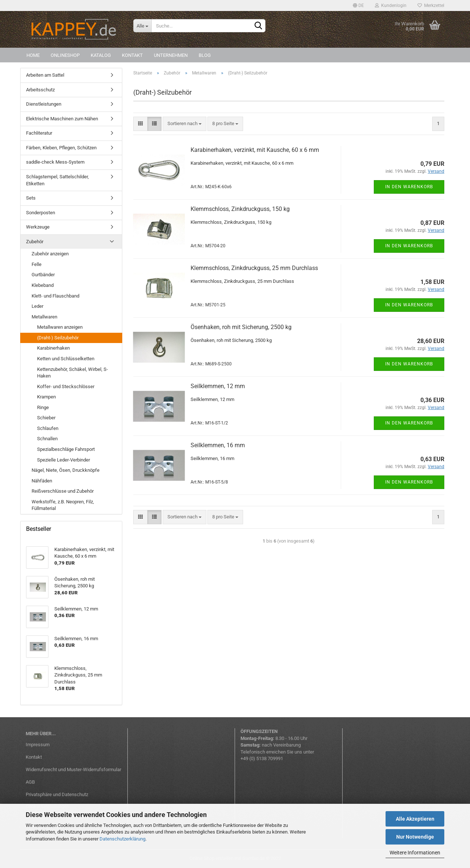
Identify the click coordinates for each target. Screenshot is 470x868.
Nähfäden (42, 481)
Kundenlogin (391, 6)
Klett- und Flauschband (55, 296)
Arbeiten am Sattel (45, 75)
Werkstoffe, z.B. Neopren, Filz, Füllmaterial (63, 505)
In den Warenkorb (409, 187)
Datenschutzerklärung (122, 839)
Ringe (43, 407)
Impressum (38, 745)
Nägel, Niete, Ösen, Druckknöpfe (66, 470)
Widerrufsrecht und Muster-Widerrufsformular (73, 769)
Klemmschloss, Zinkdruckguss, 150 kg (240, 209)
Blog (205, 55)
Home (33, 55)
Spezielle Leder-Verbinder (64, 460)
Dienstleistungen (44, 104)
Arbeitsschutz (40, 90)
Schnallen (47, 439)
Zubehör (35, 242)
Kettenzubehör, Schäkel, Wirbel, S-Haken (73, 373)
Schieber (46, 418)
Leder (37, 306)
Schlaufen (48, 428)
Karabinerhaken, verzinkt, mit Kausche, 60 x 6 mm (255, 150)
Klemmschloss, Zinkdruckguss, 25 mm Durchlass (254, 268)
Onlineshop (65, 55)
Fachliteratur (39, 133)
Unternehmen (171, 55)
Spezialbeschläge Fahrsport (66, 449)
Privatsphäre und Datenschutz (57, 794)
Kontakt (132, 55)
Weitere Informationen (415, 853)
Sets (31, 198)
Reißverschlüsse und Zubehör (63, 491)
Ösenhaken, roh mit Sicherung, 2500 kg (241, 327)
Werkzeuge (38, 227)
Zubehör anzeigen (50, 254)
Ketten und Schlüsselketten (66, 359)
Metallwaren (44, 317)
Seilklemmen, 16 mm (218, 445)
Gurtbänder (43, 275)
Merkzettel (431, 6)
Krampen (46, 397)
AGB (30, 782)
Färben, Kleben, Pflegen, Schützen (61, 148)
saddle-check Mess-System (55, 162)
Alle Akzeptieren (415, 819)
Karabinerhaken (53, 348)
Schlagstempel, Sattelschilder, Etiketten (57, 180)
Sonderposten (41, 213)
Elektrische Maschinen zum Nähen (62, 119)
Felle (37, 264)
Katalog (101, 55)
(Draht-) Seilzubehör (58, 338)
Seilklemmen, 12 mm (218, 386)
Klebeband (43, 285)
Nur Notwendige (415, 837)
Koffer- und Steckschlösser (66, 386)
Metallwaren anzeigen (60, 327)
